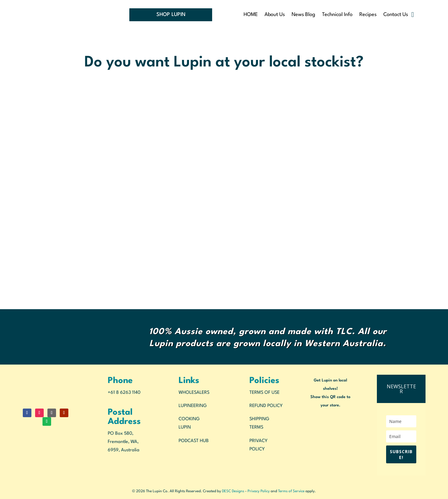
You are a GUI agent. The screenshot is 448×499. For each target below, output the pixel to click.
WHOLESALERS (194, 393)
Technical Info (337, 15)
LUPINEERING (193, 406)
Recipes (368, 15)
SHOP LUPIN (171, 15)
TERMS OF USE (264, 393)
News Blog (303, 15)
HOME (251, 15)
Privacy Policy (259, 491)
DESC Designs (233, 491)
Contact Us (396, 15)
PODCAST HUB (194, 441)
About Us (275, 15)
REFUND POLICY (266, 406)
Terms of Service (291, 491)
